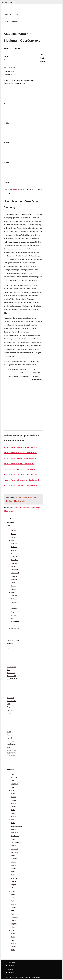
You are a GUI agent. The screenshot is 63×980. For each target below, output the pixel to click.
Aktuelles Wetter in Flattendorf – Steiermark (14, 602)
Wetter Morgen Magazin (14, 816)
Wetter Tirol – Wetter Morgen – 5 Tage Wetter (14, 903)
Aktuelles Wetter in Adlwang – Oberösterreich (20, 458)
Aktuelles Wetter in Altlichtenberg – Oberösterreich (21, 480)
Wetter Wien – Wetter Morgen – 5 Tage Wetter (14, 942)
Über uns (11, 972)
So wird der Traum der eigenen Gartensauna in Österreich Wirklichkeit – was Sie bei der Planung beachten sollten (15, 576)
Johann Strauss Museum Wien (14, 535)
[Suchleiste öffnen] (7, 22)
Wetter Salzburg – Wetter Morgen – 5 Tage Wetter (14, 864)
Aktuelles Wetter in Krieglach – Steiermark (14, 550)
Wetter (15, 189)
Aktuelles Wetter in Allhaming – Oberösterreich (20, 475)
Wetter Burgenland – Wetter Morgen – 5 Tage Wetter (15, 782)
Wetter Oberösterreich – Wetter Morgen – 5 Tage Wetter (16, 846)
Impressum (11, 962)
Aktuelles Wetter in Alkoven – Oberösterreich (19, 469)
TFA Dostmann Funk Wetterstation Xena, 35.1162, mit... (11, 673)
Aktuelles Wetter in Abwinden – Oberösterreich (20, 447)
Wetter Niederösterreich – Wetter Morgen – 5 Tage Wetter (16, 829)
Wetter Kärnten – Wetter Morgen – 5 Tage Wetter (14, 802)
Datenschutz (12, 966)
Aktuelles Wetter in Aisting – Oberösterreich (19, 464)
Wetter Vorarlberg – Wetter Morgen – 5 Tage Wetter (14, 922)
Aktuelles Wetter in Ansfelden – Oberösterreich (20, 486)
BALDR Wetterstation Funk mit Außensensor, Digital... (11, 738)
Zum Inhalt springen (8, 3)
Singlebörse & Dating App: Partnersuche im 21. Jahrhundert (15, 620)
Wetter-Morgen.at (11, 14)
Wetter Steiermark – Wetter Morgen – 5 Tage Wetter (14, 883)
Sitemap (10, 969)
